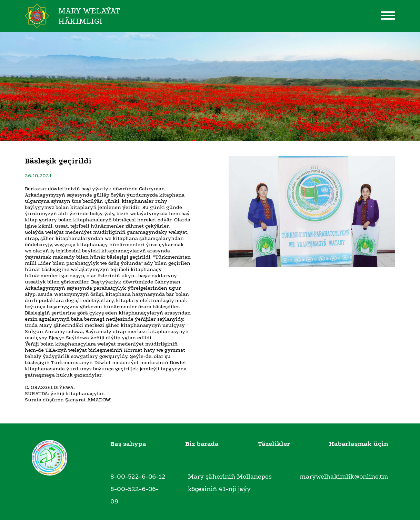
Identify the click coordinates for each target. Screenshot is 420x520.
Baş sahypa (128, 444)
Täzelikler (274, 444)
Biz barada (202, 444)
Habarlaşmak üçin (359, 444)
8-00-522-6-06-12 (138, 477)
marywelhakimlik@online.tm (344, 477)
